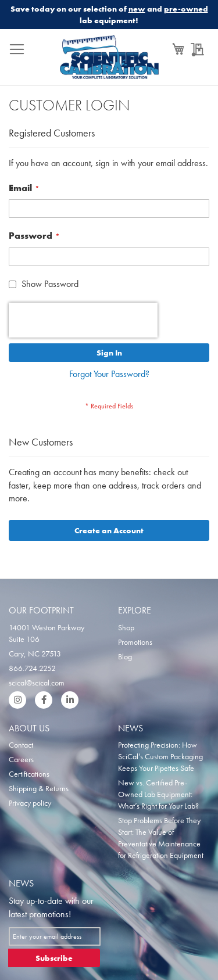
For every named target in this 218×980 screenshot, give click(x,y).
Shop (126, 627)
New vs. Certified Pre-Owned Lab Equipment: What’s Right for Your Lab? (158, 794)
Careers (21, 759)
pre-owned (186, 9)
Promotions (135, 642)
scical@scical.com (37, 683)
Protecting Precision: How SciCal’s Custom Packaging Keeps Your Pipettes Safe (160, 756)
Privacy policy (30, 803)
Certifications (29, 774)
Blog (125, 656)
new (137, 9)
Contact (21, 745)
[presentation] (83, 320)
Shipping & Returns (39, 788)
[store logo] (109, 60)
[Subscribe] (54, 958)
